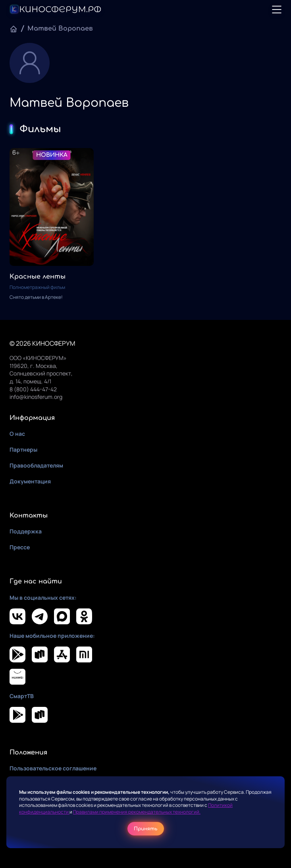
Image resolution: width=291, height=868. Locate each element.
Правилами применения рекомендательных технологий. (137, 812)
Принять (146, 829)
